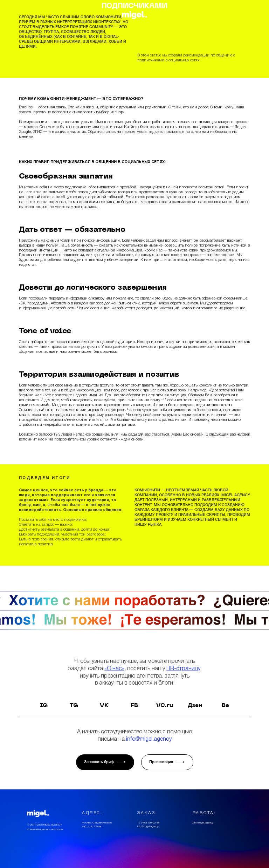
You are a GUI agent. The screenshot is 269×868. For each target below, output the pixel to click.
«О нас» (114, 669)
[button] (6, 15)
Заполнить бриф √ (105, 762)
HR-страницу (183, 669)
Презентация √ (167, 762)
